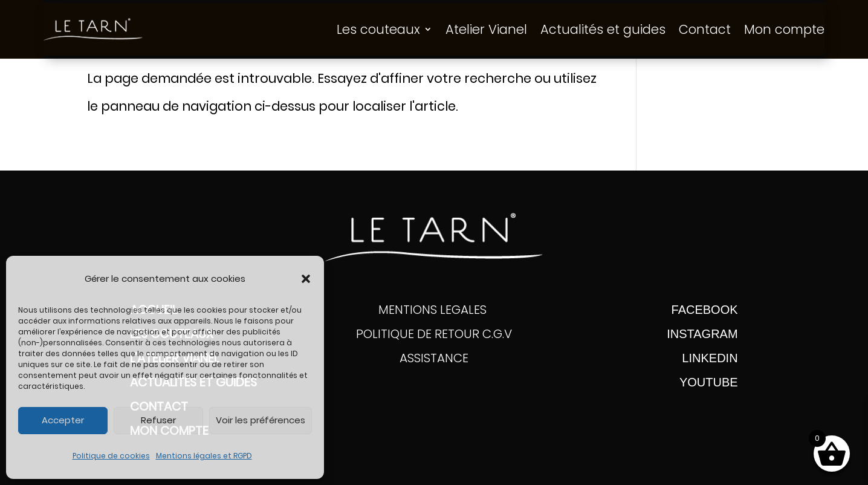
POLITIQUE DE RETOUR (419, 334)
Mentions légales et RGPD (204, 456)
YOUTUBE (709, 382)
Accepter (63, 420)
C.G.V (497, 334)
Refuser (158, 420)
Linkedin (710, 358)
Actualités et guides (603, 29)
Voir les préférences (261, 420)
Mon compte (784, 29)
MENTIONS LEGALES (434, 310)
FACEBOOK (705, 310)
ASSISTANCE (434, 358)
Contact (705, 29)
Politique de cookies (111, 456)
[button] (306, 279)
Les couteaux (378, 29)
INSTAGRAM (702, 334)
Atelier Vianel (486, 29)
